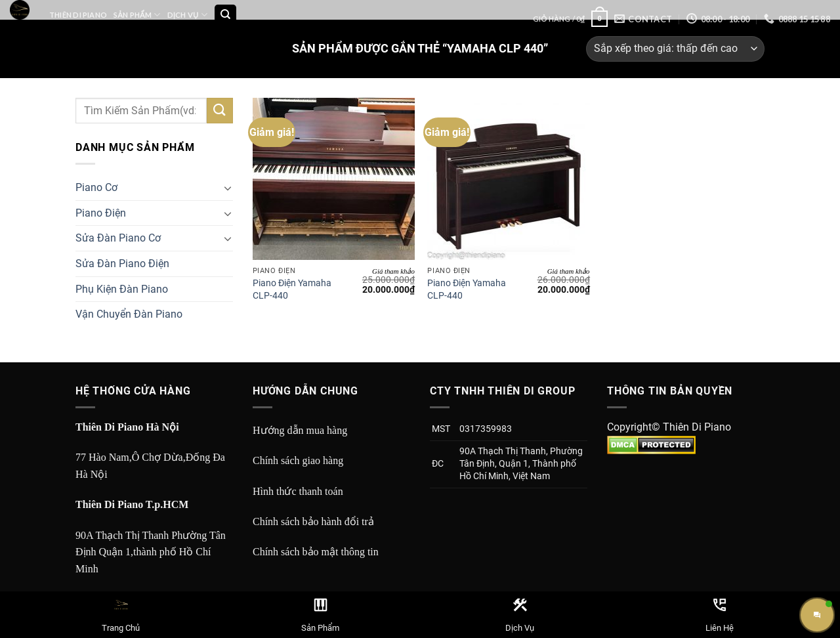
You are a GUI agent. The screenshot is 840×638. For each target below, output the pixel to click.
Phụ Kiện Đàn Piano (122, 289)
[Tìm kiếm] (225, 15)
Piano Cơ (96, 187)
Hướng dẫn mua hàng (300, 430)
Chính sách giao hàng (298, 460)
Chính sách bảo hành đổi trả (313, 521)
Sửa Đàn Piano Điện (122, 264)
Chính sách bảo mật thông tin (316, 552)
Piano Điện (101, 213)
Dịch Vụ (187, 15)
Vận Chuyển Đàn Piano (129, 314)
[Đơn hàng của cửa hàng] (675, 49)
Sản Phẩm (137, 15)
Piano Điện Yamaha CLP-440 (292, 289)
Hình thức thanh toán (298, 491)
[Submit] (220, 111)
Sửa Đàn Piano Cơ (118, 238)
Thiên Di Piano (78, 15)
